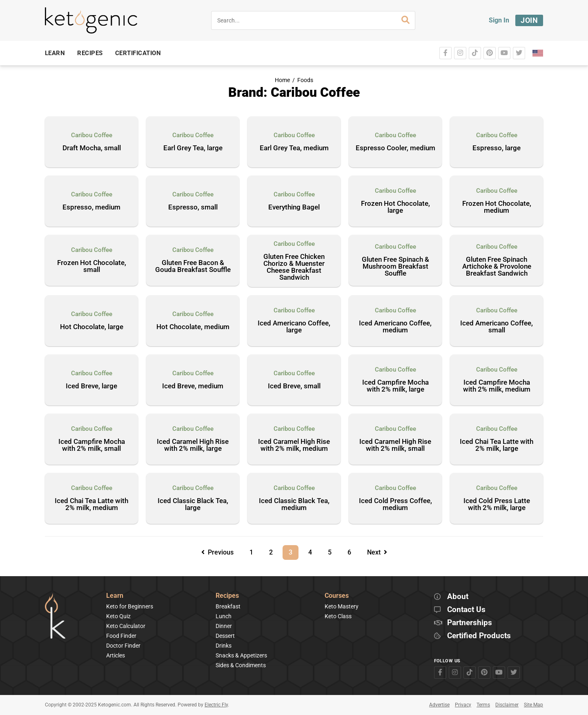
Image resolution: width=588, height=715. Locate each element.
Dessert (225, 636)
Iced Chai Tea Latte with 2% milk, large (497, 445)
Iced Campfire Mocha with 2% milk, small (92, 445)
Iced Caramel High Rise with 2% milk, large (193, 445)
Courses (337, 596)
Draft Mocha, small (92, 148)
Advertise (439, 705)
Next (377, 552)
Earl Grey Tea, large (193, 148)
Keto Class (338, 616)
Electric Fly (216, 705)
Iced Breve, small (294, 386)
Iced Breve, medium (193, 386)
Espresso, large (497, 148)
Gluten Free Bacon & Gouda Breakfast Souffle (193, 266)
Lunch (224, 616)
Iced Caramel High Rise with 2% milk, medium (294, 445)
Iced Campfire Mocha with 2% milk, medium (497, 386)
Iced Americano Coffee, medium (395, 327)
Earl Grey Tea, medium (294, 148)
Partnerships (470, 623)
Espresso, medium (91, 207)
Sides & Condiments (241, 665)
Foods (305, 80)
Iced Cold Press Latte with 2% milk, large (497, 505)
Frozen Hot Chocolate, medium (497, 207)
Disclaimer (507, 705)
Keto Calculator (126, 626)
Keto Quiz (118, 616)
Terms (483, 705)
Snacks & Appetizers (241, 655)
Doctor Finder (123, 646)
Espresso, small (193, 207)
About (458, 597)
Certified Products (479, 636)
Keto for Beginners (130, 606)
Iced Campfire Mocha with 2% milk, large (395, 386)
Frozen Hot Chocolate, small (92, 266)
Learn (115, 596)
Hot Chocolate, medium (193, 327)
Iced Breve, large (91, 386)
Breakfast (228, 606)
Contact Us (466, 610)
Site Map (533, 705)
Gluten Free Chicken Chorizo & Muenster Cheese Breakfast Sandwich (294, 267)
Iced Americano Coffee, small (497, 327)
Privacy (463, 705)
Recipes (227, 596)
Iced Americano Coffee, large (294, 327)
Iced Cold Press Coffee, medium (395, 505)
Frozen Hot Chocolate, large (395, 207)
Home (282, 80)
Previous (217, 552)
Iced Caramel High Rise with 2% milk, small (395, 445)
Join (529, 20)
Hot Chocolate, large (92, 327)
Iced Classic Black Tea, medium (294, 505)
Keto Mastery (342, 606)
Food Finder (121, 636)
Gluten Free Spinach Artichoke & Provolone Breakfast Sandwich (497, 267)
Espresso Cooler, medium (395, 148)
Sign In (499, 20)
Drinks (224, 646)
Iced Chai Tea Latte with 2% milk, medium (91, 505)
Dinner (224, 626)
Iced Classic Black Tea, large (193, 505)
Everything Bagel (294, 207)
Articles (116, 655)
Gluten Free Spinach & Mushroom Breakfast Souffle (395, 267)
